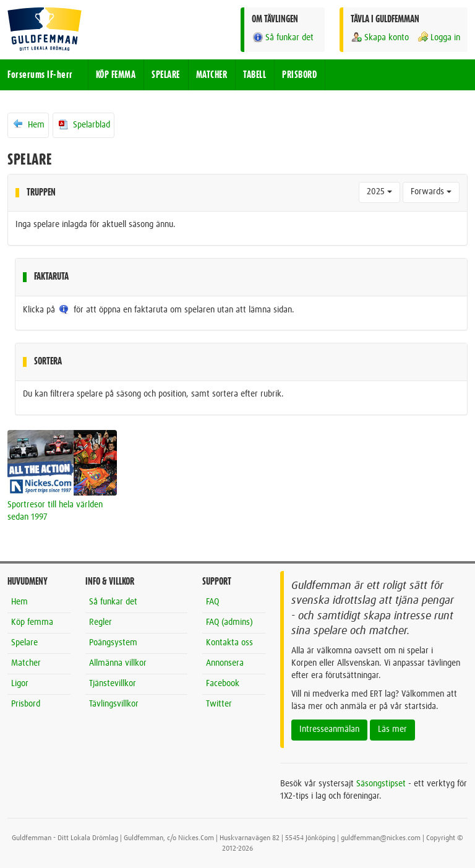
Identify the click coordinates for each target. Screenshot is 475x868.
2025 (379, 192)
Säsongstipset (381, 784)
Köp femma (32, 622)
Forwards (431, 192)
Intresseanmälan (329, 729)
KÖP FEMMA (116, 75)
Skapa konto (380, 37)
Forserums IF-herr (40, 75)
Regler (101, 622)
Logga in (439, 37)
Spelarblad (83, 124)
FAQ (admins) (229, 622)
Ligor (20, 684)
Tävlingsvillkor (114, 704)
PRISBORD (299, 75)
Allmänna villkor (118, 663)
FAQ (212, 602)
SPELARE (166, 75)
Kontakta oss (229, 643)
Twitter (219, 704)
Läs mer (392, 729)
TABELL (255, 75)
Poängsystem (113, 643)
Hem (28, 124)
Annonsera (225, 663)
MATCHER (212, 75)
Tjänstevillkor (113, 684)
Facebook (223, 684)
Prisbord (26, 704)
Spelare (24, 643)
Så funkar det (283, 37)
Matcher (26, 663)
